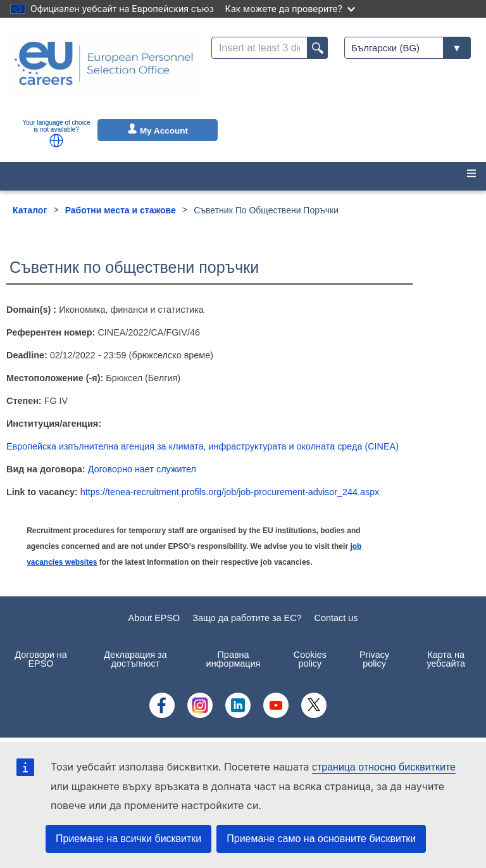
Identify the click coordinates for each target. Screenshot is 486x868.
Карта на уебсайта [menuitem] (446, 659)
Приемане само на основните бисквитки (321, 839)
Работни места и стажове (121, 210)
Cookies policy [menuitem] (310, 659)
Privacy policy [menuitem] (374, 659)
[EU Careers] (104, 72)
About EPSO (154, 618)
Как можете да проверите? (290, 9)
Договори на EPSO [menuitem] (40, 659)
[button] (56, 141)
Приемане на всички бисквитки (128, 839)
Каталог (30, 210)
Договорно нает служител (142, 469)
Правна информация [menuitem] (234, 659)
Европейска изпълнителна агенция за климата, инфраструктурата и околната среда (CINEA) (202, 446)
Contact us (336, 618)
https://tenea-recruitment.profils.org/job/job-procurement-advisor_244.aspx (230, 492)
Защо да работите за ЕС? (247, 618)
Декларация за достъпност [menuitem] (135, 659)
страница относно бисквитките (384, 767)
